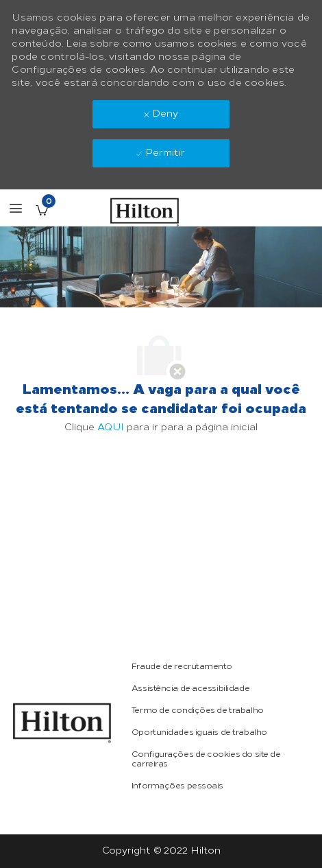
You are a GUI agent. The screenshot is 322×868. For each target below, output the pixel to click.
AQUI (111, 427)
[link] (62, 723)
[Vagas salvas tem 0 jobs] (42, 210)
